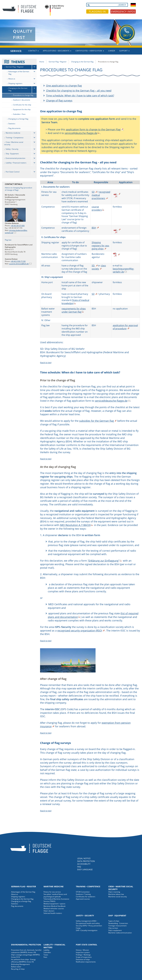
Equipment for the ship (22, 109)
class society (99, 267)
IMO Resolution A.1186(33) (75, 525)
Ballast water (16, 967)
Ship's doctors (49, 911)
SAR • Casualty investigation (87, 930)
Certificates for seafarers (86, 897)
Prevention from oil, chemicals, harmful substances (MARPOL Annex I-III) (26, 951)
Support (124, 51)
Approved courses (83, 899)
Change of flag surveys (59, 101)
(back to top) (46, 363)
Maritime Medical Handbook (54, 906)
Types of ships (114, 921)
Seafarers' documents (22, 100)
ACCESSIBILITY (84, 864)
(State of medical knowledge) (75, 302)
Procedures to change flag (23, 95)
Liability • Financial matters (16, 163)
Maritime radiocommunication (120, 933)
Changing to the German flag (18, 89)
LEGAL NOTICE (84, 858)
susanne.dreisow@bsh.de (19, 264)
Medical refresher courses (54, 908)
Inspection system (83, 952)
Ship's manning (114, 892)
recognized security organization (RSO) (80, 631)
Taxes (46, 955)
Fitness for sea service (52, 892)
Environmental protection (15, 158)
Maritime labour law (116, 894)
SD (93, 192)
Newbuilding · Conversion (118, 923)
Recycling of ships (18, 969)
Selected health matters (53, 913)
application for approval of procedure (125, 327)
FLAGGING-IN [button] (97, 11)
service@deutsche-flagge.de (81, 133)
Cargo (78, 928)
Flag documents (14, 128)
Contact (33, 51)
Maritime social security (118, 897)
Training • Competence (15, 138)
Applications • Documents (57, 51)
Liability (46, 950)
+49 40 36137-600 (18, 226)
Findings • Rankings (83, 955)
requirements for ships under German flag (74, 310)
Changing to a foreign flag (18, 119)
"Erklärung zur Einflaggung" (104, 561)
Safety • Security (12, 149)
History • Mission (82, 950)
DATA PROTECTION (86, 861)
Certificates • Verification (90, 51)
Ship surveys (113, 928)
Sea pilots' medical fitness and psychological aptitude (55, 895)
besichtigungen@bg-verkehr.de (123, 270)
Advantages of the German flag (19, 73)
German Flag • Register (15, 67)
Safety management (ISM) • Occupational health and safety (88, 922)
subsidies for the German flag (97, 421)
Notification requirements (86, 962)
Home (42, 62)
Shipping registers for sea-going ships (101, 246)
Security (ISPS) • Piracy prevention (89, 926)
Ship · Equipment (12, 154)
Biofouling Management (20, 964)
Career (112, 51)
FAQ (79, 867)
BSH (94, 228)
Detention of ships (83, 959)
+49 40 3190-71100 (18, 261)
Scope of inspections (84, 957)
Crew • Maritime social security (14, 143)
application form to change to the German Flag (93, 129)
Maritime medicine (13, 133)
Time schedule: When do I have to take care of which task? (80, 96)
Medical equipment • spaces (54, 904)
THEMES (18, 62)
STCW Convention (83, 892)
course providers (97, 208)
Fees (45, 957)
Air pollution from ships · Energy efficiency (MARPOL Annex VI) (23, 961)
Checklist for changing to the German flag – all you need (79, 91)
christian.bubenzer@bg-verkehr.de (16, 232)
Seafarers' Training (83, 894)
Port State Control (13, 172)
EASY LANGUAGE (85, 869)
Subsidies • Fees (19, 114)
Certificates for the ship (22, 105)
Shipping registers (15, 83)
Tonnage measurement (117, 926)
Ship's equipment (115, 930)
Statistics (12, 124)
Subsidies (47, 952)
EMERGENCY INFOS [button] (123, 11)
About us (12, 79)
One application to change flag (64, 86)
